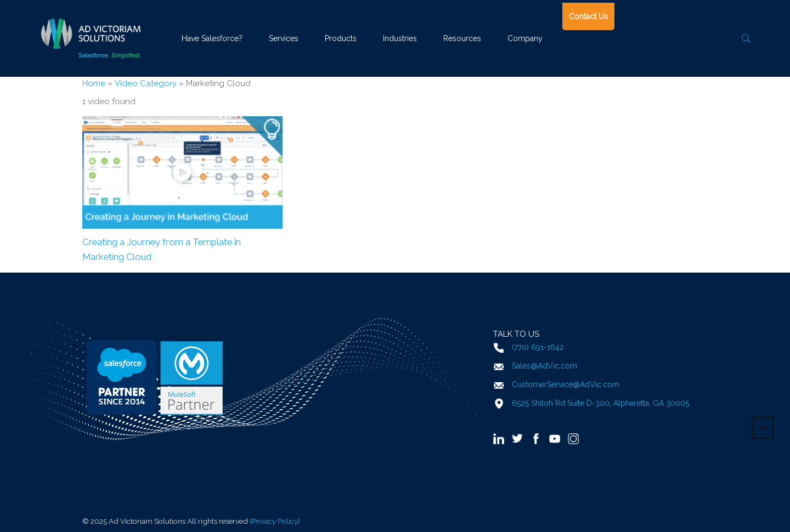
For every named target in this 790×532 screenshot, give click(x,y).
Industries (400, 38)
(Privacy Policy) (275, 521)
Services (284, 38)
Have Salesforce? (212, 38)
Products (341, 38)
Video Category (146, 83)
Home (94, 83)
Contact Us (588, 16)
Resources (462, 38)
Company (525, 38)
